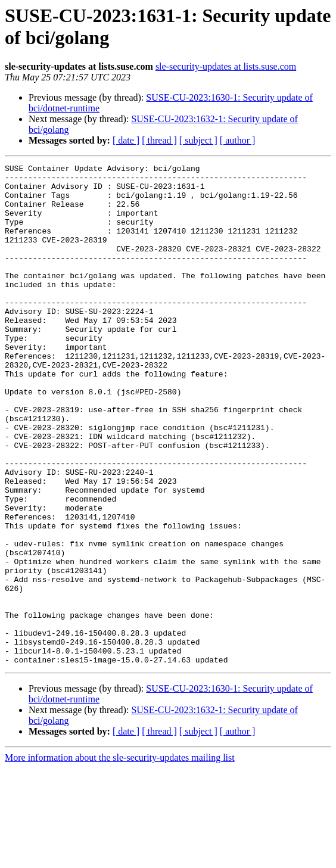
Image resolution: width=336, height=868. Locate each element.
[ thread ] (159, 140)
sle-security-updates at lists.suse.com (226, 66)
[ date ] (126, 140)
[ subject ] (198, 140)
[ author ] (238, 140)
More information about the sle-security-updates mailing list (120, 858)
